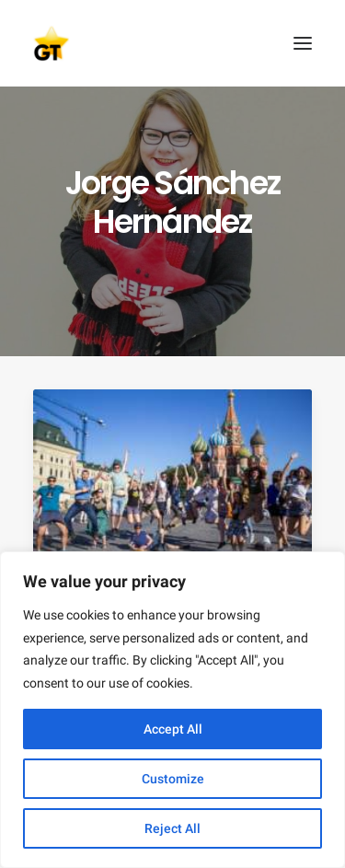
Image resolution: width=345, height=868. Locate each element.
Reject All (172, 828)
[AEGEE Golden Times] (172, 43)
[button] (303, 43)
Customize (173, 779)
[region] (172, 710)
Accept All (173, 729)
